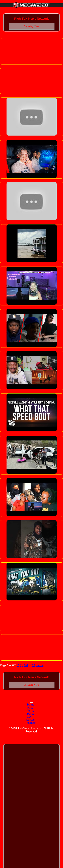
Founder (31, 723)
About (31, 708)
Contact (31, 720)
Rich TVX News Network (31, 19)
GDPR (31, 717)
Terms (31, 711)
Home (31, 705)
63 (33, 665)
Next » (40, 665)
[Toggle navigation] (32, 702)
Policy (31, 714)
